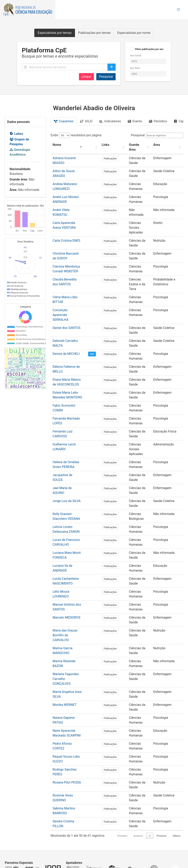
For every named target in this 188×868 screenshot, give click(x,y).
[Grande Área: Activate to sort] (136, 145)
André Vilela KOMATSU (69, 205)
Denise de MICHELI (66, 330)
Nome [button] (57, 145)
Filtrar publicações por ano (149, 49)
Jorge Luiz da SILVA (67, 473)
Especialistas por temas (55, 33)
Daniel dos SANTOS (67, 305)
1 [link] (142, 798)
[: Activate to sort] (95, 145)
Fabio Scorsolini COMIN (69, 382)
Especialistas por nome (134, 33)
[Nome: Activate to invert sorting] (70, 145)
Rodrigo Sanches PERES (70, 732)
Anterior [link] (130, 798)
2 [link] (150, 798)
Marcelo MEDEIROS (66, 589)
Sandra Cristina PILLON (69, 784)
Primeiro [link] (115, 798)
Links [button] (107, 145)
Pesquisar (106, 77)
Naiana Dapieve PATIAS (69, 680)
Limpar (87, 77)
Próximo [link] (162, 798)
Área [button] (157, 145)
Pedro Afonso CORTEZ (69, 706)
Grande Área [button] (133, 145)
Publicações (111, 154)
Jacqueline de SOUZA (68, 447)
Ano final (135, 68)
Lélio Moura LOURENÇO (69, 563)
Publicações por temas (94, 33)
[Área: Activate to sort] (167, 145)
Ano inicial (136, 56)
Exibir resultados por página (76, 135)
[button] (178, 10)
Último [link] (177, 798)
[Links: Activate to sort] (111, 145)
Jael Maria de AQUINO (68, 460)
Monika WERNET (65, 667)
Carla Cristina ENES (66, 227)
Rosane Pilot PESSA (67, 745)
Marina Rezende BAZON (70, 628)
